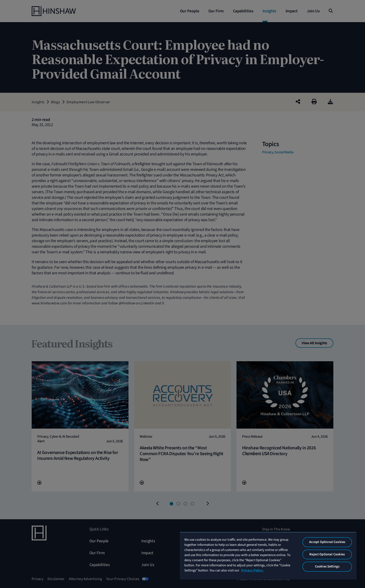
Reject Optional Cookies (327, 554)
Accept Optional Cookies (327, 542)
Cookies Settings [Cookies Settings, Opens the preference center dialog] (327, 566)
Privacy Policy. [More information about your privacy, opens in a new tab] (252, 570)
